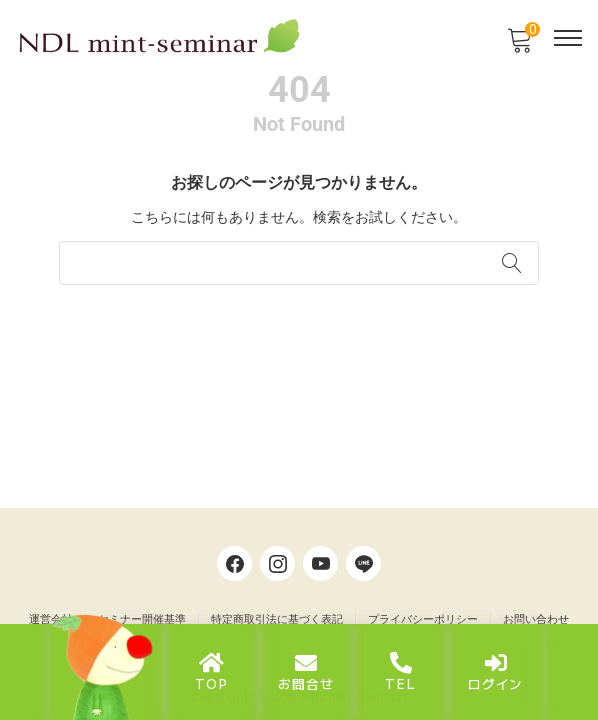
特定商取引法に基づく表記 (277, 619)
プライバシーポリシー (423, 619)
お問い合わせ (536, 619)
